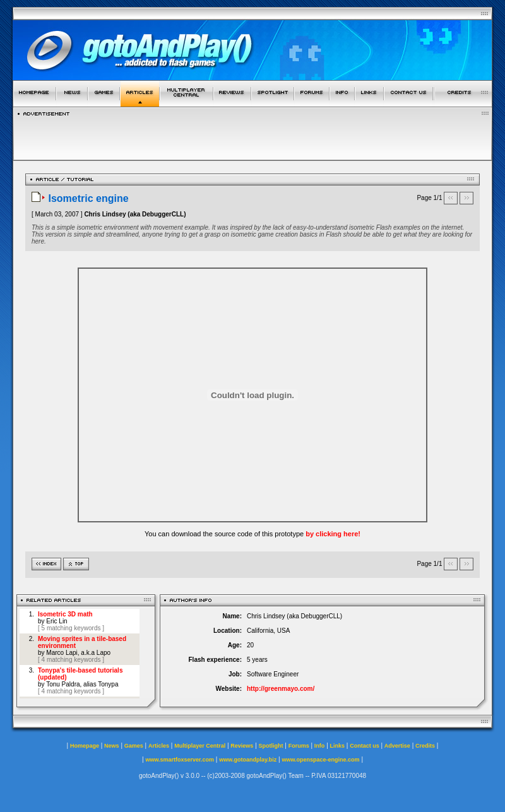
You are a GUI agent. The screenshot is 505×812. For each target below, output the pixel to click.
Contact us (365, 746)
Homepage (85, 746)
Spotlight (271, 746)
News (112, 746)
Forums (299, 746)
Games (134, 746)
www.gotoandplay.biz (248, 760)
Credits (425, 746)
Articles (159, 746)
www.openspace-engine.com (320, 760)
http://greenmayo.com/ (281, 689)
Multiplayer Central (200, 746)
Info (320, 746)
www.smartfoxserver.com (180, 760)
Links (338, 746)
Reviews (242, 746)
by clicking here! (333, 534)
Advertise (397, 746)
